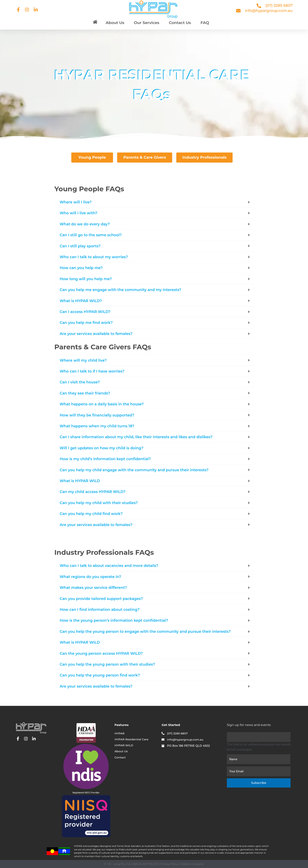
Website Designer (192, 864)
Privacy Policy (169, 864)
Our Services (147, 23)
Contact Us (180, 23)
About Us (115, 23)
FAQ (205, 23)
